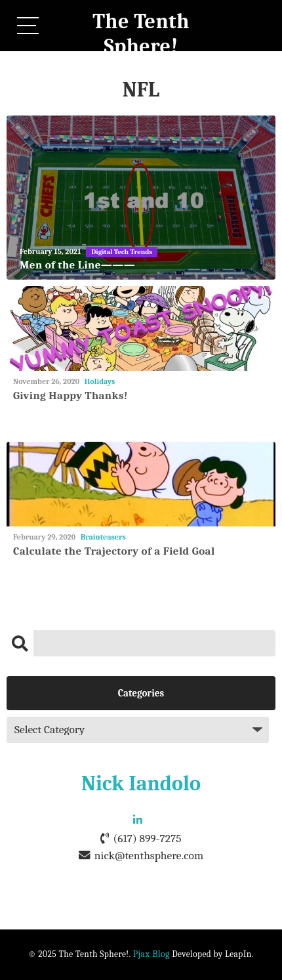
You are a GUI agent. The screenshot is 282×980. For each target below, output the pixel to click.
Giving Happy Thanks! (70, 395)
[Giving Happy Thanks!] (141, 329)
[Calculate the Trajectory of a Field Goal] (141, 484)
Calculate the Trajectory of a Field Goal (114, 551)
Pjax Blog (151, 954)
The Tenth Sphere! (141, 34)
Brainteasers (103, 537)
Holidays (100, 381)
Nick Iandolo (141, 783)
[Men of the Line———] (141, 198)
